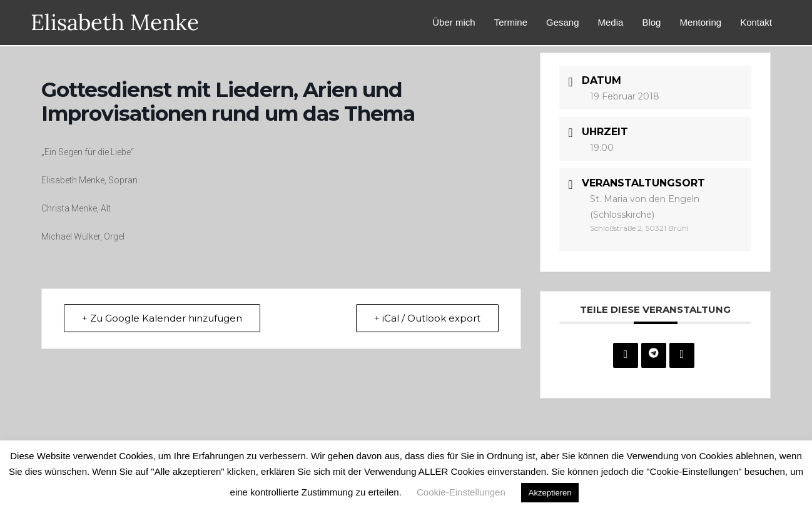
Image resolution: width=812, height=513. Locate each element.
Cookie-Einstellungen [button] (461, 492)
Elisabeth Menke (115, 22)
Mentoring (700, 22)
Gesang (563, 22)
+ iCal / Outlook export (427, 318)
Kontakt (756, 22)
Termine (511, 22)
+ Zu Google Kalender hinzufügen (162, 318)
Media (611, 22)
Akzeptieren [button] (550, 493)
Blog (651, 22)
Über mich (454, 22)
